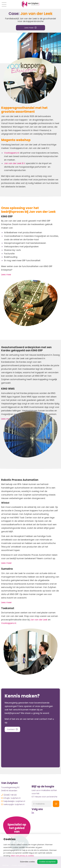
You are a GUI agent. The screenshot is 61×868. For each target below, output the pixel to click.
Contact (12, 729)
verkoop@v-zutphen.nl (13, 804)
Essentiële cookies (27, 862)
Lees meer (31, 28)
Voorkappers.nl (12, 153)
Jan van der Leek (39, 620)
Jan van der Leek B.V (14, 163)
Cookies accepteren (47, 862)
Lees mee (6, 275)
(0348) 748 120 (9, 795)
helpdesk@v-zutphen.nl (13, 801)
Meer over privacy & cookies (22, 856)
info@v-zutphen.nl (11, 798)
